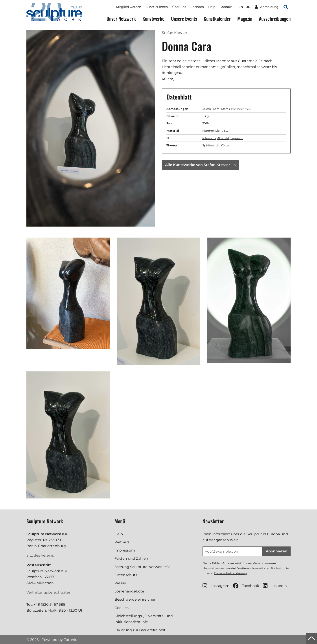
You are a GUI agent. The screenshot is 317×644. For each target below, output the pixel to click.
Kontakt (226, 7)
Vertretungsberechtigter (48, 592)
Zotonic (70, 640)
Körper (226, 145)
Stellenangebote (129, 591)
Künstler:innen (157, 7)
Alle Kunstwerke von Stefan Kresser (200, 165)
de (248, 7)
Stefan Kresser (174, 33)
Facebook (246, 586)
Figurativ (237, 138)
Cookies (122, 608)
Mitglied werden (129, 7)
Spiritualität (211, 145)
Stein (228, 131)
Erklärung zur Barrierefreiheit (140, 630)
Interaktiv (209, 138)
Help (212, 7)
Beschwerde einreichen (135, 599)
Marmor (208, 131)
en (241, 7)
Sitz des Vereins (40, 555)
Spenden (197, 7)
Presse (120, 583)
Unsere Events (184, 19)
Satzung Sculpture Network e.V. (142, 567)
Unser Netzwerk (121, 19)
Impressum (125, 550)
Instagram (216, 586)
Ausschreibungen (275, 19)
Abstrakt (223, 138)
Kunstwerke (153, 19)
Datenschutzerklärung (231, 573)
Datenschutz (126, 575)
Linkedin (275, 586)
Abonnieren (276, 551)
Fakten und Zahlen (131, 558)
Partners (122, 542)
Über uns (179, 7)
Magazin (245, 19)
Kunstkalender (217, 19)
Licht (219, 131)
